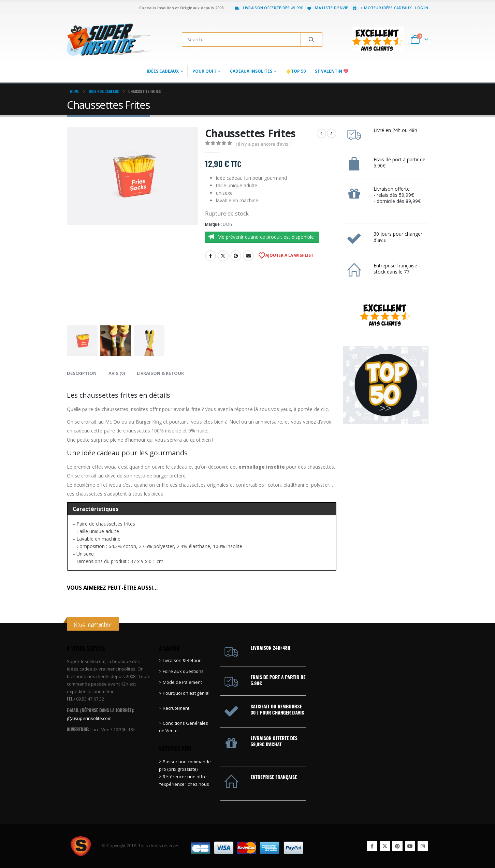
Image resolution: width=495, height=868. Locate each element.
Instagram (423, 846)
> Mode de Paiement (180, 682)
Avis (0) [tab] (117, 373)
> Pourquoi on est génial (185, 693)
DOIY (228, 224)
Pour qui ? (204, 71)
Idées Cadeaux (163, 71)
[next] (332, 133)
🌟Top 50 (296, 71)
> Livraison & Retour (180, 660)
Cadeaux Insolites (251, 71)
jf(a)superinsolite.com (89, 718)
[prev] (321, 133)
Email (248, 256)
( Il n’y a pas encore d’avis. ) (264, 144)
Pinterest (236, 256)
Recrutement (176, 708)
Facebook (210, 256)
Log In (422, 8)
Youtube (410, 846)
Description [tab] (82, 373)
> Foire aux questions (181, 671)
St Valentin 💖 (332, 71)
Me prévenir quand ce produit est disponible (266, 237)
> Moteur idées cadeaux (382, 8)
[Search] (311, 40)
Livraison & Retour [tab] (160, 373)
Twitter (223, 256)
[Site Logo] (110, 40)
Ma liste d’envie (327, 8)
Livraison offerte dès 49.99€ (268, 8)
